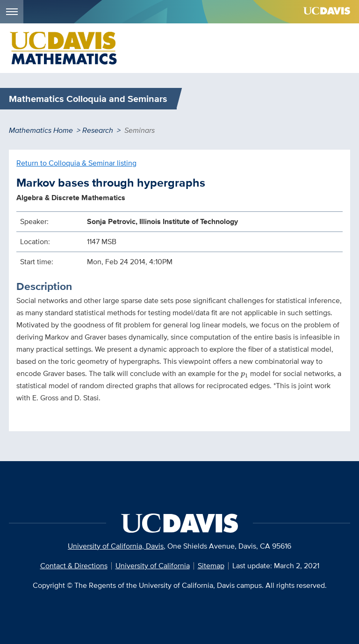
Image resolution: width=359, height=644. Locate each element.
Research (98, 130)
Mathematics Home (41, 130)
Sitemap (211, 566)
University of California (153, 566)
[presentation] (244, 375)
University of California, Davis (116, 546)
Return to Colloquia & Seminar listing (76, 163)
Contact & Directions (74, 566)
